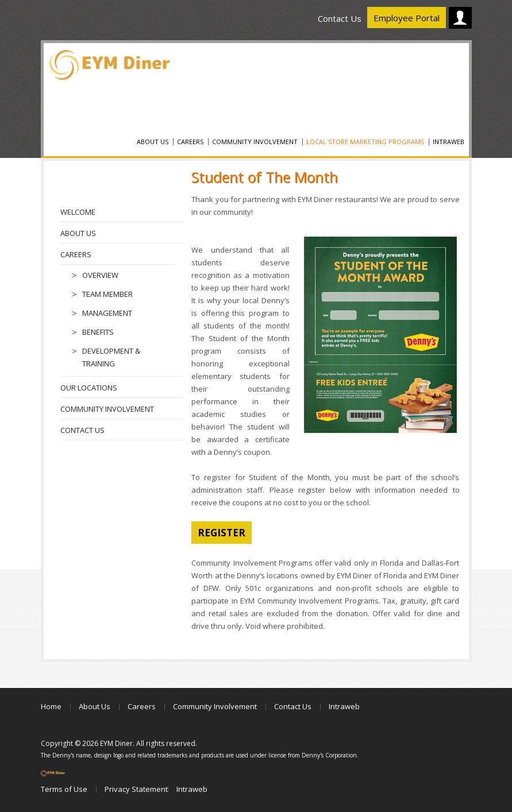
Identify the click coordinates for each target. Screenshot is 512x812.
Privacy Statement (136, 789)
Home (51, 706)
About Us (153, 142)
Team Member (107, 294)
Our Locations (89, 388)
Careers (190, 142)
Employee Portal (407, 18)
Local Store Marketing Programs (365, 142)
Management (107, 313)
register (222, 533)
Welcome (78, 212)
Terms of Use (64, 789)
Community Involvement (255, 142)
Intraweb (449, 142)
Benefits (98, 332)
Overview (100, 275)
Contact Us (340, 18)
